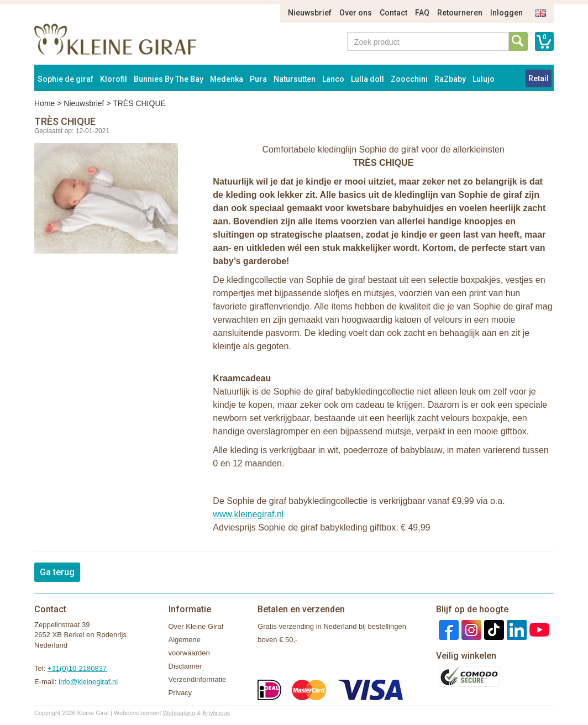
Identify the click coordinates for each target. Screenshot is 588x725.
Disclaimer (185, 666)
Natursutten (295, 79)
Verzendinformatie (198, 679)
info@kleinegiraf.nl (88, 682)
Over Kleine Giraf (196, 626)
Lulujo (484, 79)
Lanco (333, 79)
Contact (393, 13)
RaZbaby (450, 79)
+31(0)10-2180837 (77, 668)
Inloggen (506, 13)
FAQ (422, 13)
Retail (539, 78)
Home (44, 103)
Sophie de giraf (65, 79)
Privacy (180, 693)
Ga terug (57, 572)
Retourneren (460, 13)
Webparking (179, 713)
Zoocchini (409, 79)
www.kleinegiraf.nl (248, 514)
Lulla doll (368, 79)
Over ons (356, 13)
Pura (258, 79)
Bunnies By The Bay (169, 79)
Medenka (227, 79)
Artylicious (216, 713)
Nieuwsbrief (310, 13)
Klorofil (114, 79)
